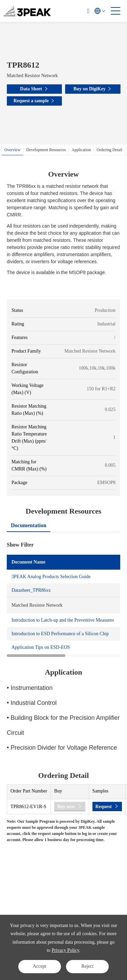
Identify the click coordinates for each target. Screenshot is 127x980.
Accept (40, 966)
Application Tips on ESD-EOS (41, 647)
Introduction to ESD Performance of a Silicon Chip (60, 634)
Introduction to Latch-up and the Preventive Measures (63, 620)
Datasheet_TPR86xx (31, 590)
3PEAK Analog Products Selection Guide (51, 577)
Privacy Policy (65, 950)
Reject (87, 966)
